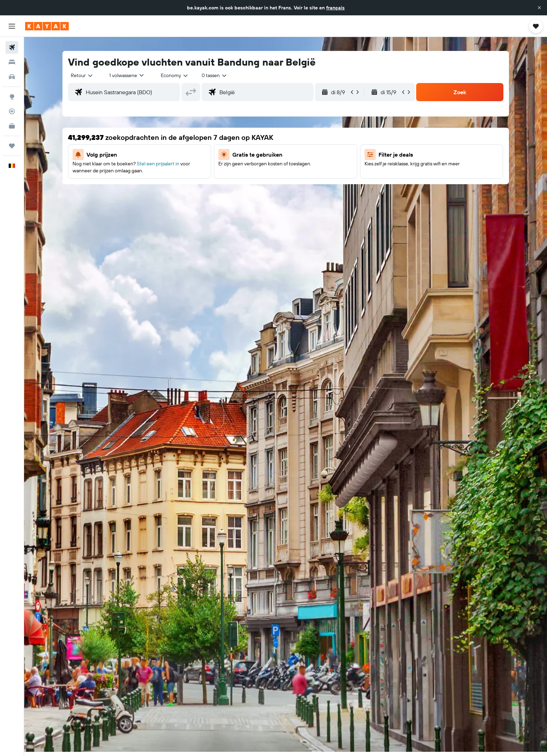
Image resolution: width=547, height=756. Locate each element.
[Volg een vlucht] (12, 111)
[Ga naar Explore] (12, 97)
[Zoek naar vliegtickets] (12, 47)
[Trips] (12, 146)
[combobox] (82, 75)
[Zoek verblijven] (12, 62)
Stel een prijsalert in (158, 164)
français (335, 8)
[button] (539, 8)
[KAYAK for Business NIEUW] (12, 126)
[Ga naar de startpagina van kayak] (47, 26)
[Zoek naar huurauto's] (12, 77)
